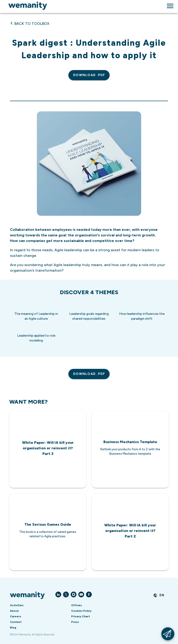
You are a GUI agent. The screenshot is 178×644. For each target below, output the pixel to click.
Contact (16, 622)
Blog (13, 628)
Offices (76, 605)
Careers (16, 616)
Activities (17, 605)
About (14, 611)
